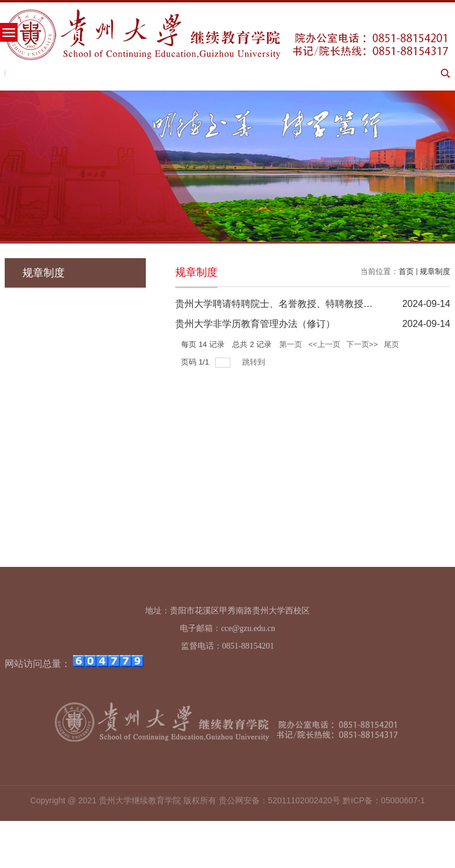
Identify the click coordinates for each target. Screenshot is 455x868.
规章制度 (435, 271)
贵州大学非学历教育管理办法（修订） (255, 324)
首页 (406, 271)
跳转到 (255, 362)
